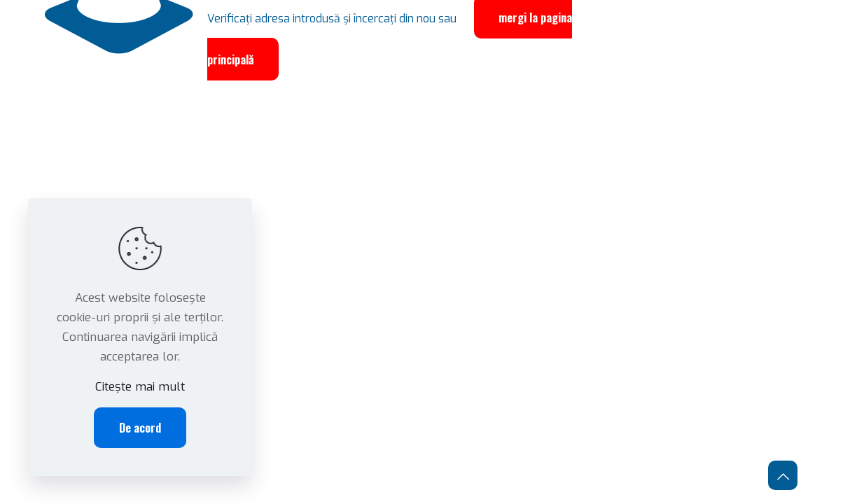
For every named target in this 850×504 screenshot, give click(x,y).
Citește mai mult (140, 387)
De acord (140, 427)
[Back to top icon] (783, 475)
